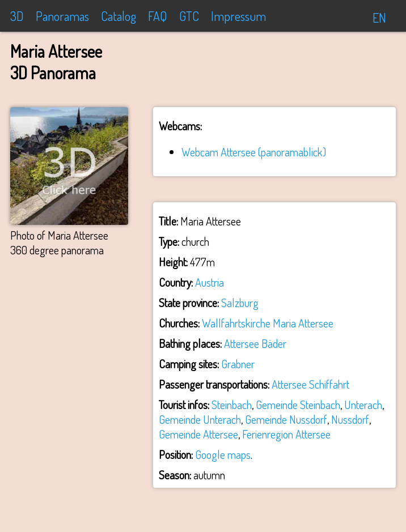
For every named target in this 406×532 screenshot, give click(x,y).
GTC (189, 16)
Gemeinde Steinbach (298, 405)
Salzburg (240, 303)
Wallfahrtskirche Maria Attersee (268, 323)
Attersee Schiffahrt (310, 384)
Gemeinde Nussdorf (286, 419)
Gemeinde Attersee (198, 434)
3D (17, 16)
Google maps (223, 454)
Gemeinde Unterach (200, 419)
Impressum (238, 16)
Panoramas (62, 16)
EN (379, 18)
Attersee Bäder (255, 343)
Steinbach (232, 405)
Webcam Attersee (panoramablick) (254, 152)
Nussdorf (350, 419)
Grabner (238, 364)
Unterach (363, 405)
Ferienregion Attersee (286, 434)
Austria (210, 282)
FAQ (158, 16)
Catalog (119, 16)
